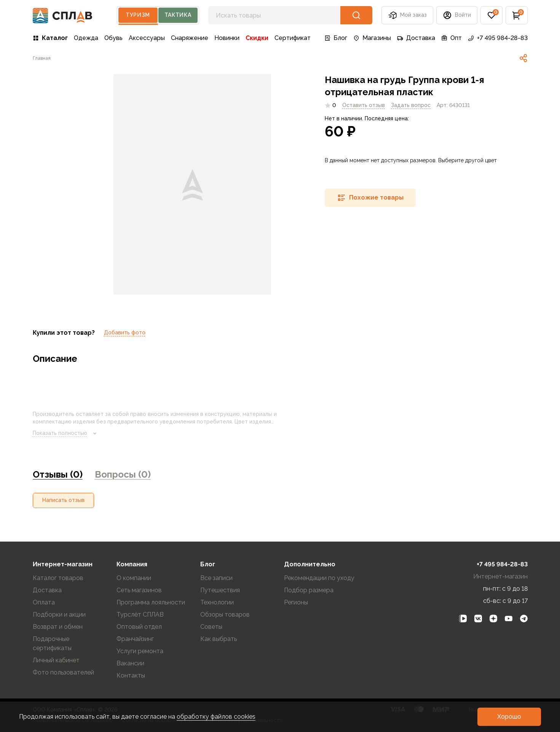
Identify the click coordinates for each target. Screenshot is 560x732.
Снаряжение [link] (190, 38)
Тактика (178, 15)
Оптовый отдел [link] (139, 627)
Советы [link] (211, 627)
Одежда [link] (86, 38)
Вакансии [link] (130, 663)
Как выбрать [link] (219, 639)
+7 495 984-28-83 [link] (498, 38)
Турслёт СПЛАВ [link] (140, 615)
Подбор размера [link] (309, 590)
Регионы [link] (296, 602)
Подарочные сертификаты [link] (52, 643)
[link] (42, 58)
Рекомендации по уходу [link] (319, 578)
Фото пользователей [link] (63, 672)
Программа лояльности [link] (151, 602)
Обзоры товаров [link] (225, 615)
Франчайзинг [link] (135, 639)
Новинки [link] (227, 38)
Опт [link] (452, 38)
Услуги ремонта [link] (140, 651)
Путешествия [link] (220, 590)
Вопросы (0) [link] (123, 474)
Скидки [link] (257, 38)
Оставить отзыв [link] (364, 105)
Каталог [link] (50, 38)
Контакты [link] (131, 675)
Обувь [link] (113, 38)
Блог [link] (336, 38)
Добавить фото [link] (125, 332)
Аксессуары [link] (147, 38)
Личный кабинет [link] (56, 660)
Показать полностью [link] (66, 433)
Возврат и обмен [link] (58, 627)
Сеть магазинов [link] (139, 590)
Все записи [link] (216, 578)
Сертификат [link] (293, 38)
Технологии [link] (217, 602)
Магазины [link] (372, 38)
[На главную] (63, 15)
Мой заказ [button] (407, 15)
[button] (457, 15)
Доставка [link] (416, 38)
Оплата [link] (44, 602)
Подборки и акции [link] (59, 615)
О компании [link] (134, 578)
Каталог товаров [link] (58, 578)
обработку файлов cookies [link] (216, 717)
